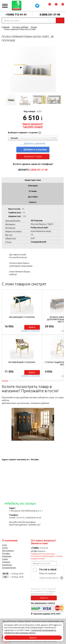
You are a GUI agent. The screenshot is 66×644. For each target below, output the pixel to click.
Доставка (33, 197)
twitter (19, 583)
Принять (33, 638)
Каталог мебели (20, 27)
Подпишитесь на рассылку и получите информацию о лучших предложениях (47, 556)
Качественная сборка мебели (20, 273)
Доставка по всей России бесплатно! (18, 256)
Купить (32, 327)
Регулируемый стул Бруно (22, 362)
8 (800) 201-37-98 (50, 14)
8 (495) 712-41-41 (17, 518)
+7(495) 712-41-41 (16, 14)
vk (5, 583)
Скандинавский (38, 242)
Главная (6, 27)
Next (62, 70)
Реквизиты (7, 556)
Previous (4, 70)
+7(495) (35, 548)
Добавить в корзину (35, 149)
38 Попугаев (37, 221)
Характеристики (33, 180)
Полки (34, 27)
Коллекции (7, 565)
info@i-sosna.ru (38, 551)
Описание (33, 186)
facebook (12, 583)
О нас (5, 545)
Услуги (5, 548)
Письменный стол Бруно (22, 317)
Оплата (33, 202)
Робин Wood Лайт (40, 228)
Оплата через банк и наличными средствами (21, 264)
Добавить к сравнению (35, 143)
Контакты (6, 562)
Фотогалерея (8, 550)
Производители (9, 568)
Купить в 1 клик (33, 156)
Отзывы (33, 191)
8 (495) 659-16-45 (33, 518)
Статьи (5, 559)
